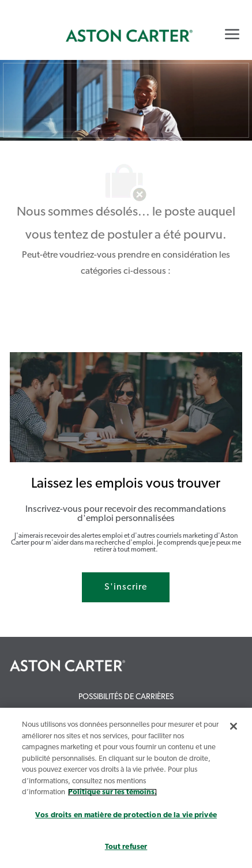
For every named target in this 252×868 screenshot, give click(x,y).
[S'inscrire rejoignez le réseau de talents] (126, 587)
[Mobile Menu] (232, 34)
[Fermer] (234, 726)
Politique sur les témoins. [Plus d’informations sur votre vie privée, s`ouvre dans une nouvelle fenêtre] (112, 792)
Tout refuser (126, 847)
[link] (129, 36)
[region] (126, 788)
